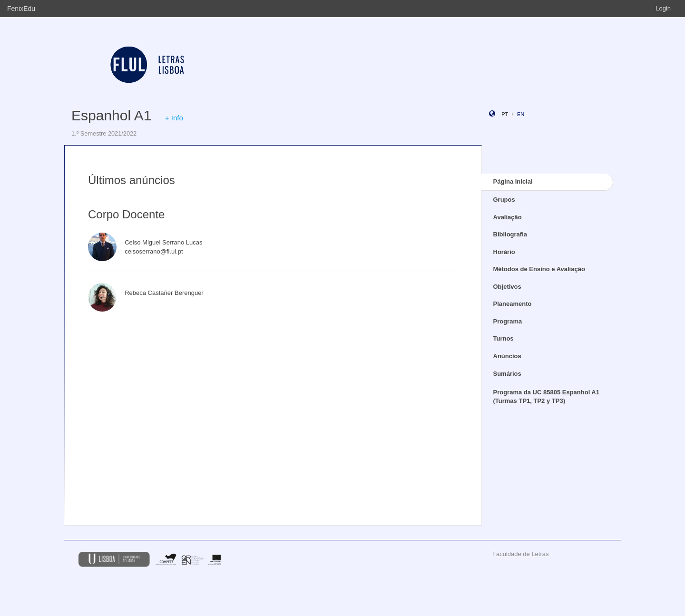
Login (663, 8)
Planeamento (513, 304)
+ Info (174, 118)
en (521, 114)
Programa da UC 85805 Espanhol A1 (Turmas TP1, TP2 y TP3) (547, 397)
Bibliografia (510, 234)
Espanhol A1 (111, 115)
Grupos (504, 200)
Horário (504, 252)
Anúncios (507, 356)
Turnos (504, 338)
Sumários (507, 374)
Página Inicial (513, 181)
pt (505, 114)
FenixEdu (21, 9)
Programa (508, 321)
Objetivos (507, 287)
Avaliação (508, 217)
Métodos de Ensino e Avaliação (539, 269)
